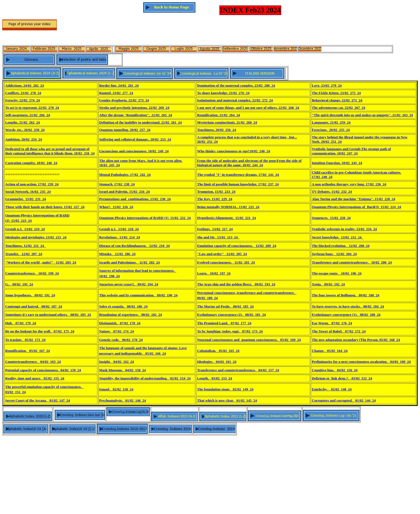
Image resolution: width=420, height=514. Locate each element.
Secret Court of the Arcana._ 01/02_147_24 (38, 400)
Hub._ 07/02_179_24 (21, 323)
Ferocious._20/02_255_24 (331, 130)
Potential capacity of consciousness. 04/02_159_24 (43, 370)
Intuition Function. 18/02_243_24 (337, 163)
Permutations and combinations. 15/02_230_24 (135, 199)
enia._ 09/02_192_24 (329, 284)
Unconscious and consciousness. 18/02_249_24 (134, 151)
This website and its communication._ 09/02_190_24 (138, 295)
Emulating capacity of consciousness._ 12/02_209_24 (237, 246)
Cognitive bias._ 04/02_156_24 (335, 370)
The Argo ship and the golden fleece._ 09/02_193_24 (236, 284)
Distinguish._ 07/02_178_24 (120, 323)
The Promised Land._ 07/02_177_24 (224, 323)
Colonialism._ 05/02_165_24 (218, 351)
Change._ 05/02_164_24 (330, 351)
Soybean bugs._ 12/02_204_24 (334, 254)
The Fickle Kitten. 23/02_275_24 (336, 93)
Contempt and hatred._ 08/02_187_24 (34, 306)
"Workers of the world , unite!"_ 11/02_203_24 (41, 262)
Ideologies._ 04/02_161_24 (217, 362)
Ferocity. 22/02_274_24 (23, 100)
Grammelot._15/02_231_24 (26, 199)
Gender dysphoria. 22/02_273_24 (124, 100)
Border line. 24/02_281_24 (119, 85)
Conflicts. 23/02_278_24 (23, 93)
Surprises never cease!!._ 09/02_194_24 (129, 284)
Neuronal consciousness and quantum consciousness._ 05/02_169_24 (249, 340)
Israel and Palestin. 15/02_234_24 (124, 192)
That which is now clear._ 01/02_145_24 (227, 400)
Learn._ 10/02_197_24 (214, 273)
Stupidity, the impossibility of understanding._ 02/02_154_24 (145, 378)
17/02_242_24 (140, 175)
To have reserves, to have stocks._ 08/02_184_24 (348, 306)
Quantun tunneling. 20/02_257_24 (125, 130)
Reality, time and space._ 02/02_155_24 (35, 378)
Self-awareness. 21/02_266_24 (28, 115)
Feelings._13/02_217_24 (215, 229)
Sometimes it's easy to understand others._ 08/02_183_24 (48, 315)
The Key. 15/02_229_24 (215, 199)
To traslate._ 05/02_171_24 (25, 340)
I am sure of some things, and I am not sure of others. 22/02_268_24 (248, 108)
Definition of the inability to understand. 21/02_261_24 (140, 122)
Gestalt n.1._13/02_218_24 (119, 229)
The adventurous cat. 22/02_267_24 (339, 108)
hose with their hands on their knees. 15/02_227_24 (46, 207)
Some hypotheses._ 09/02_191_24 (30, 295)
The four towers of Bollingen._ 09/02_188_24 (346, 295)
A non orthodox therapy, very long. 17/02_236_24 (349, 184)
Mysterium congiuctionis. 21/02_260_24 (227, 122)
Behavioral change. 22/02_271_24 (337, 100)
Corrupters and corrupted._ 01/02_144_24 (344, 400)
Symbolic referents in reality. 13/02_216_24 (344, 229)
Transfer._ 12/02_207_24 (24, 254)
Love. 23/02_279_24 (327, 85)
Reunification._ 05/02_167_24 (27, 351)
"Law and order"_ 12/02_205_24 (222, 254)
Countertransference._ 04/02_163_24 (33, 362)
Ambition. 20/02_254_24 (24, 139)
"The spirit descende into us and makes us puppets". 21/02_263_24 (362, 115)
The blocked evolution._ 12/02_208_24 (341, 246)
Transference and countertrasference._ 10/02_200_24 (352, 262)
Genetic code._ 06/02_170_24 (121, 340)
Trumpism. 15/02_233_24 (216, 192)
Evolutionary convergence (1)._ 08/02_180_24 (346, 315)
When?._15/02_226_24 (116, 207)
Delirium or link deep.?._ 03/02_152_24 (342, 378)
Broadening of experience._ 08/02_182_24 (130, 315)
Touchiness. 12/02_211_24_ (25, 246)
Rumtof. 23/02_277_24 (116, 93)
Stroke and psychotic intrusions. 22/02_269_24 (134, 108)
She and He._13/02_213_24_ (218, 237)
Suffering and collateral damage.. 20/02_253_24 (135, 139)
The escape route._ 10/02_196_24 (337, 273)
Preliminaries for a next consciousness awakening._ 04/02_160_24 (361, 362)
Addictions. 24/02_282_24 (25, 85)
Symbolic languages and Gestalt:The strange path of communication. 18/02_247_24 (351, 151)
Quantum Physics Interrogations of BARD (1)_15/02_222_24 (145, 218)
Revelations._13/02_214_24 (120, 237)
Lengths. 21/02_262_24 (22, 122)
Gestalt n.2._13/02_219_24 (25, 229)
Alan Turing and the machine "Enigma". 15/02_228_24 (353, 199)
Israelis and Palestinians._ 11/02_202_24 (130, 262)
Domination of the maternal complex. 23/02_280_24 (236, 85)
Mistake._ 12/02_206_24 (117, 254)
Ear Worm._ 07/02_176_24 (332, 323)
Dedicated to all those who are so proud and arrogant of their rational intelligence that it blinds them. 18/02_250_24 (50, 151)
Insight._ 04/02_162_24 (117, 362)
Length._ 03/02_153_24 (215, 378)
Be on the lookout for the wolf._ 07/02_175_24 (40, 331)
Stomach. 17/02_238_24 (117, 184)
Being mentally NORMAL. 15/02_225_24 (228, 207)
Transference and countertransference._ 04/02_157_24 (238, 370)
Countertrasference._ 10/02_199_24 (32, 273)
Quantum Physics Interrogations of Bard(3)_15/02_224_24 (356, 207)
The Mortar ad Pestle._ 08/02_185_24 (225, 306)
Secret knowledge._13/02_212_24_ (337, 237)
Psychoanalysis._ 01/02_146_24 (123, 400)
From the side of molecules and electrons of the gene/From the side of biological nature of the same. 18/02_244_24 (249, 163)
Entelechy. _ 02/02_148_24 (332, 389)
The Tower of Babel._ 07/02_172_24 (339, 331)
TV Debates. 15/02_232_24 (332, 192)
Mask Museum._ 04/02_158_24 (123, 370)
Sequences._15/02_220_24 (331, 218)
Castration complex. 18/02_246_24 (31, 163)
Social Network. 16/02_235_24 (28, 192)
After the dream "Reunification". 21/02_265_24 (136, 115)
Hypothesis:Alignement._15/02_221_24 (226, 218)
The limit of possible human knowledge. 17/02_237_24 (238, 184)
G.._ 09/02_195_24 (19, 284)
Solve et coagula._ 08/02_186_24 (123, 306)
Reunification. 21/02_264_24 (218, 115)
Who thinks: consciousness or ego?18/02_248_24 (234, 151)
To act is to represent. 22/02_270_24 (32, 108)
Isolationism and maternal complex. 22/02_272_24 (235, 100)
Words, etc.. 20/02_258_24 (25, 130)
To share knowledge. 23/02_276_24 (223, 93)
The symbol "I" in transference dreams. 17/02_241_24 (238, 175)
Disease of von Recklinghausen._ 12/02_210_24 (134, 246)
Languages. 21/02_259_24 (331, 122)
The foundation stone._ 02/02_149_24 (225, 389)
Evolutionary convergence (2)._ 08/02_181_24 (231, 315)
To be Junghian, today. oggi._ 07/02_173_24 (230, 331)
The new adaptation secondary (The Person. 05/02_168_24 (356, 340)
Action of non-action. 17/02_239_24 (32, 184)
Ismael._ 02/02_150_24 (116, 389)
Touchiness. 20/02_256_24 (217, 130)
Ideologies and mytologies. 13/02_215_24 (36, 237)
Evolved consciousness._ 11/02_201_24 (226, 262)
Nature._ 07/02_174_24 (117, 331)
